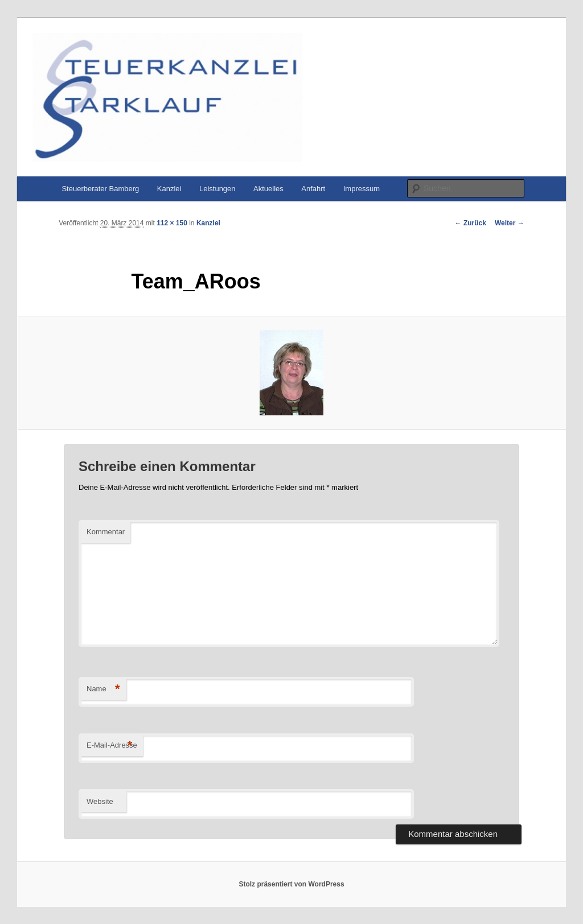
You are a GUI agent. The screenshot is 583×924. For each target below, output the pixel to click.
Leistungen (217, 189)
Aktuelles (268, 189)
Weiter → (510, 223)
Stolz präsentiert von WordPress (291, 884)
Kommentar (106, 532)
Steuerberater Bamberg (100, 189)
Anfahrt (313, 189)
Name (103, 689)
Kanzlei (169, 189)
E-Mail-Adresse (112, 746)
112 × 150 (172, 223)
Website (100, 801)
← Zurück (471, 223)
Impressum (362, 189)
